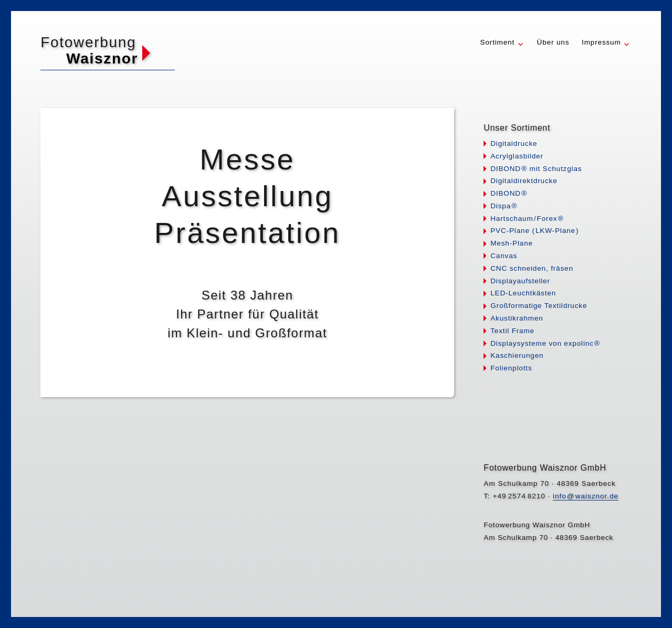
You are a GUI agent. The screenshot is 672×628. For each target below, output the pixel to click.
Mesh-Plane (512, 243)
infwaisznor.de (586, 496)
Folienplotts (511, 368)
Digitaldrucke (514, 143)
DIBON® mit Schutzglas (536, 169)
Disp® (504, 206)
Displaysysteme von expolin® (545, 343)
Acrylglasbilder (517, 156)
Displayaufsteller (520, 281)
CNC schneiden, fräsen (532, 268)
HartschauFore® (527, 219)
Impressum (601, 42)
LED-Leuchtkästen (523, 293)
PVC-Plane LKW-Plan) (534, 231)
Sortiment (498, 42)
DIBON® (509, 193)
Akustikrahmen (517, 318)
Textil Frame (512, 331)
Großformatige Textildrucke (539, 306)
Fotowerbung (88, 42)
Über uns (553, 42)
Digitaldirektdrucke (524, 181)
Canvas (504, 256)
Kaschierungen (517, 355)
